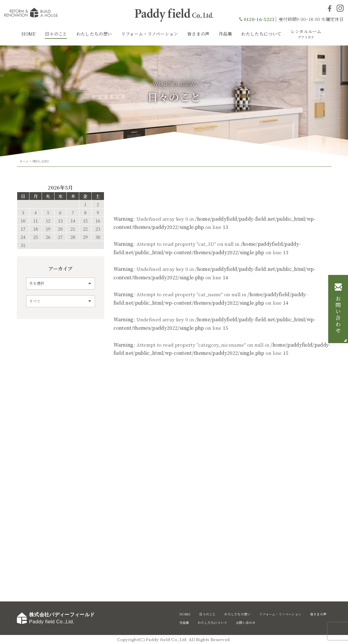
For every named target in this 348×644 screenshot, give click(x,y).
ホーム (24, 161)
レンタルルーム (306, 34)
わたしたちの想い (94, 34)
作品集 (225, 34)
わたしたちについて (261, 34)
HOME (28, 34)
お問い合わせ (338, 315)
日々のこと (56, 34)
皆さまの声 (198, 34)
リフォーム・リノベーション (150, 34)
